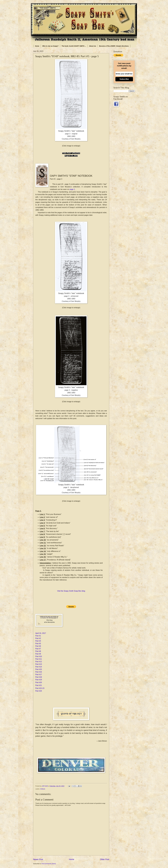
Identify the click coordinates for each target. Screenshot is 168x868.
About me (93, 46)
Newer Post (38, 859)
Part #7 (38, 649)
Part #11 (39, 659)
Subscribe (124, 79)
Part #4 (38, 641)
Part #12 (39, 662)
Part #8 (38, 651)
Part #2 (38, 638)
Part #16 (39, 672)
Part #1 (38, 636)
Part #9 (38, 654)
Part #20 (39, 682)
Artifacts (43, 789)
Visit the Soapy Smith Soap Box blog (71, 591)
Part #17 (39, 674)
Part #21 (39, 685)
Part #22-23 (40, 688)
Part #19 (39, 680)
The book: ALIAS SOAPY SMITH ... (74, 46)
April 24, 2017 (41, 633)
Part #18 (39, 677)
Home (37, 46)
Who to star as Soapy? (50, 46)
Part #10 (39, 656)
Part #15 (39, 669)
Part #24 (39, 691)
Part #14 (39, 667)
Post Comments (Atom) (49, 864)
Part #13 (39, 664)
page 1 (72, 189)
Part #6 (38, 646)
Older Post (105, 859)
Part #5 (38, 644)
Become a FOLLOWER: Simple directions (114, 46)
